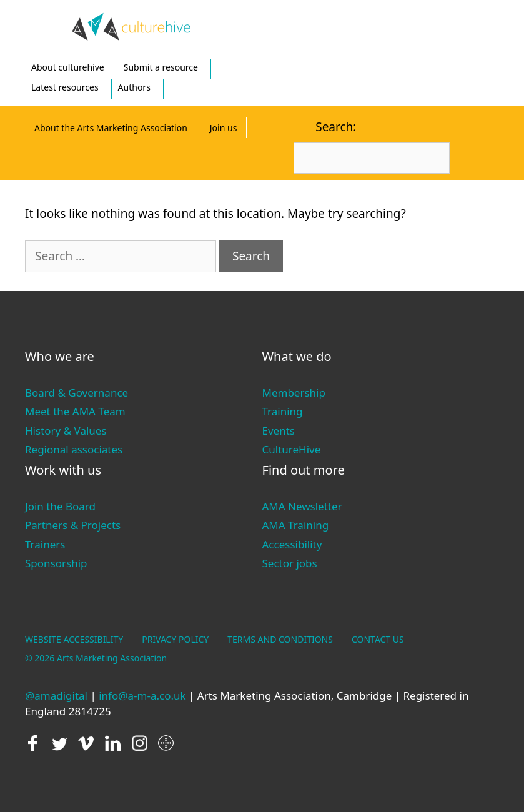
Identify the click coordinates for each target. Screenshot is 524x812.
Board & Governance (77, 393)
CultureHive (292, 449)
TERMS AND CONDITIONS (280, 639)
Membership (294, 393)
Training (283, 411)
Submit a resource (161, 67)
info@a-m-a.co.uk (142, 696)
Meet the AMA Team (75, 411)
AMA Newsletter (302, 506)
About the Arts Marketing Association (111, 128)
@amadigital (56, 696)
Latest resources (65, 87)
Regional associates (74, 449)
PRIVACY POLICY (175, 639)
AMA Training (296, 525)
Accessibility (292, 544)
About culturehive (68, 67)
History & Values (66, 431)
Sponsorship (56, 563)
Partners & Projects (73, 525)
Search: (336, 127)
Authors (134, 87)
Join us (224, 128)
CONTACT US (378, 639)
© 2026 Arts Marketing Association (96, 658)
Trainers (45, 544)
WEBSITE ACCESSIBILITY (74, 639)
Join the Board (60, 506)
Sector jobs (290, 563)
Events (279, 431)
